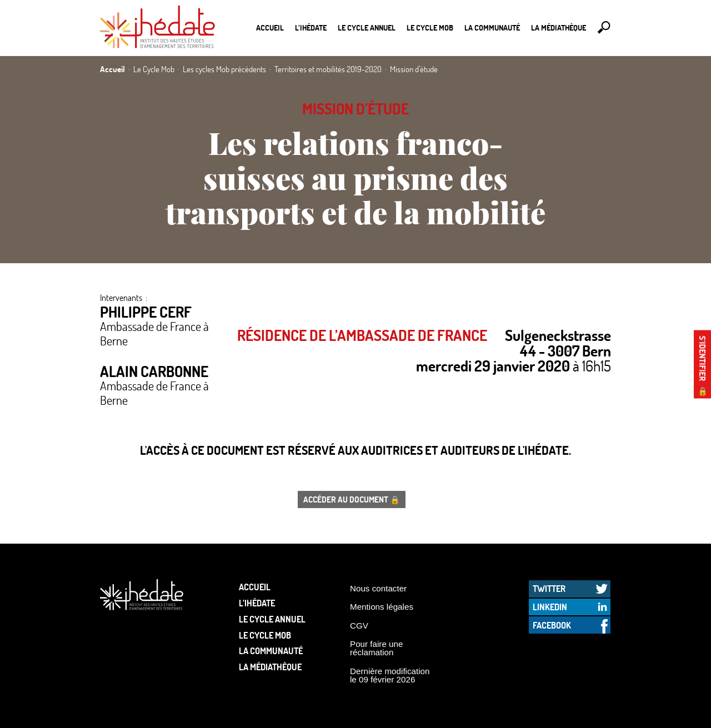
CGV (359, 626)
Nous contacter (378, 588)
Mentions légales (382, 607)
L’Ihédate (311, 27)
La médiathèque (559, 27)
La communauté (492, 27)
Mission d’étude (355, 109)
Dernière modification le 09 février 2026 (390, 675)
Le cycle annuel (367, 27)
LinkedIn (550, 607)
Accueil (270, 27)
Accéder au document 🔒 (352, 499)
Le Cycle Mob (430, 27)
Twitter (549, 588)
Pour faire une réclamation (376, 648)
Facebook (552, 625)
